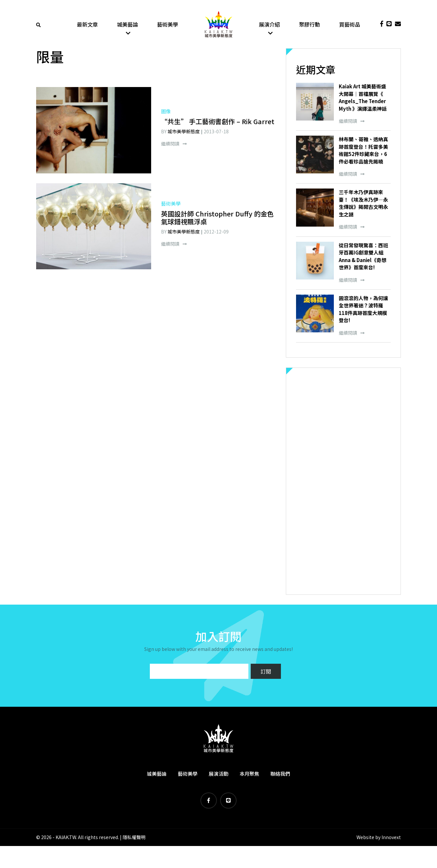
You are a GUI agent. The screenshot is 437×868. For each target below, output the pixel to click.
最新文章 (87, 25)
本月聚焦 (249, 775)
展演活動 (218, 775)
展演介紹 (269, 25)
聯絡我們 (280, 775)
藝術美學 (168, 25)
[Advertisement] (343, 482)
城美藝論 (127, 25)
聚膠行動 (310, 25)
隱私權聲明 (134, 838)
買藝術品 (350, 25)
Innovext (391, 838)
